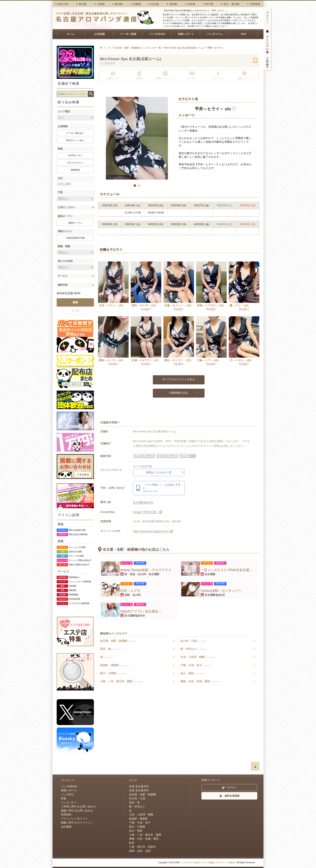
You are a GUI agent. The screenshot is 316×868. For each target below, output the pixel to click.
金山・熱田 (192, 673)
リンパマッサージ (144, 456)
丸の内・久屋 (193, 641)
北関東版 (254, 4)
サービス (63, 276)
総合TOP (62, 4)
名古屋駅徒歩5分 (143, 502)
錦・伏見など (193, 649)
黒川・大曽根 (113, 673)
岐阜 (132, 843)
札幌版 (136, 4)
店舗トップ (113, 75)
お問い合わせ (267, 61)
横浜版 (118, 4)
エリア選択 (64, 111)
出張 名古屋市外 (139, 790)
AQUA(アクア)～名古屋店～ (141, 611)
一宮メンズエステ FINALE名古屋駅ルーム (232, 570)
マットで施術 (188, 456)
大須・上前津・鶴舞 (197, 657)
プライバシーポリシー (74, 819)
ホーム (71, 34)
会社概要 (66, 827)
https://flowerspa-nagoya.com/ (153, 531)
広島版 (190, 4)
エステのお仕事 (267, 42)
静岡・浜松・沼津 (140, 851)
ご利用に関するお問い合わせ (78, 806)
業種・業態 (64, 246)
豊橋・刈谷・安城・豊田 (200, 681)
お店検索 (99, 34)
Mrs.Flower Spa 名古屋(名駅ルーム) (130, 59)
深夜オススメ (65, 231)
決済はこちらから (159, 472)
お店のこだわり (66, 207)
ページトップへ (255, 766)
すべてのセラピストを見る (179, 379)
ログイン (267, 16)
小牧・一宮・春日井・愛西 (121, 681)
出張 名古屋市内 (139, 786)
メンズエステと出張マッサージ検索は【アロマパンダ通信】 (208, 863)
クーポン (192, 75)
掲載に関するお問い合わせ (77, 811)
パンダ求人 (68, 794)
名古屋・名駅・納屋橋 (119, 641)
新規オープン (65, 216)
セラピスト (218, 75)
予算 (60, 192)
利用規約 (66, 815)
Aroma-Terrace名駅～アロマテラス (146, 570)
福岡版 (172, 4)
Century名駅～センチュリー (221, 591)
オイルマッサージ (167, 456)
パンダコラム (215, 34)
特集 (60, 149)
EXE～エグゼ (130, 591)
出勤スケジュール (165, 75)
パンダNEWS (157, 34)
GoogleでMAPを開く (148, 512)
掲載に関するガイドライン (77, 823)
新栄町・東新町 (115, 665)
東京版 (82, 4)
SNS (244, 34)
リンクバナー (69, 803)
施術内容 (63, 285)
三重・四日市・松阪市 (142, 847)
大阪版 (100, 4)
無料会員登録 (267, 28)
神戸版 (208, 4)
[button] (135, 186)
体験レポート (186, 34)
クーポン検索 (128, 34)
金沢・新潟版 (230, 4)
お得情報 (63, 126)
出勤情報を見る (179, 393)
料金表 (139, 75)
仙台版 (154, 4)
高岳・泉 (111, 649)
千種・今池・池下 (196, 665)
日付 (60, 178)
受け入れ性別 (65, 261)
